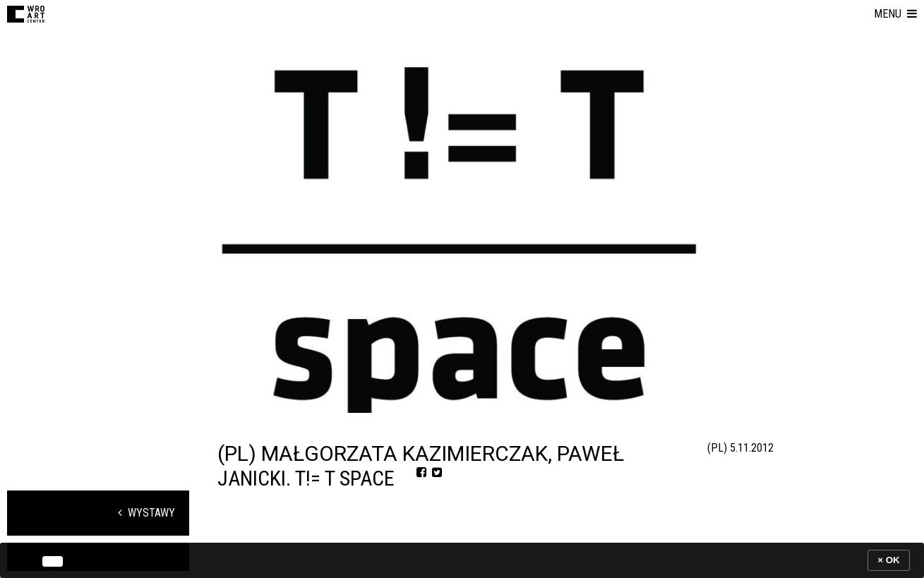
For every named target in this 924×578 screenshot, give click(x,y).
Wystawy (146, 513)
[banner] (462, 560)
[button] (895, 14)
